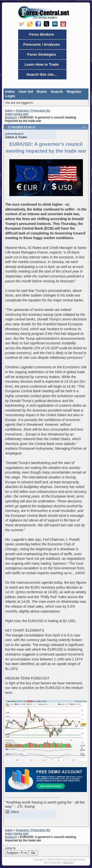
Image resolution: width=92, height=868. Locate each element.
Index (10, 91)
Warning (68, 862)
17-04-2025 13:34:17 (22, 127)
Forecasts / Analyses (42, 44)
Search (57, 91)
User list (26, 91)
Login (10, 96)
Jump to (22, 851)
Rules (42, 91)
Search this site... (42, 74)
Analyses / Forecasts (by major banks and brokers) (28, 114)
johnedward (14, 134)
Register (74, 91)
